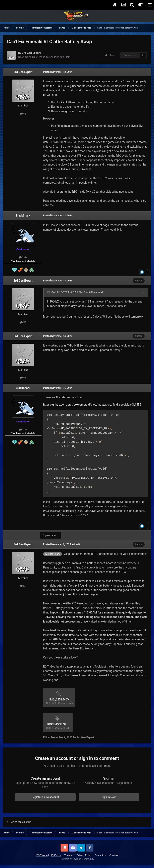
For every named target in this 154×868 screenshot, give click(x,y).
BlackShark (23, 216)
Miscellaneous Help (58, 57)
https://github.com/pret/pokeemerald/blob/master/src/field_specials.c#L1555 (92, 405)
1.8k (23, 257)
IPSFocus (56, 855)
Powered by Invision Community (77, 859)
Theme (69, 855)
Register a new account (45, 797)
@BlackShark (53, 554)
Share (110, 55)
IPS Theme (42, 855)
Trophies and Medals (23, 261)
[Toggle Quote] (49, 292)
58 (23, 114)
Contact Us (101, 855)
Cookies (114, 855)
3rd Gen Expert (23, 72)
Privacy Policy (84, 855)
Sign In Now (109, 797)
